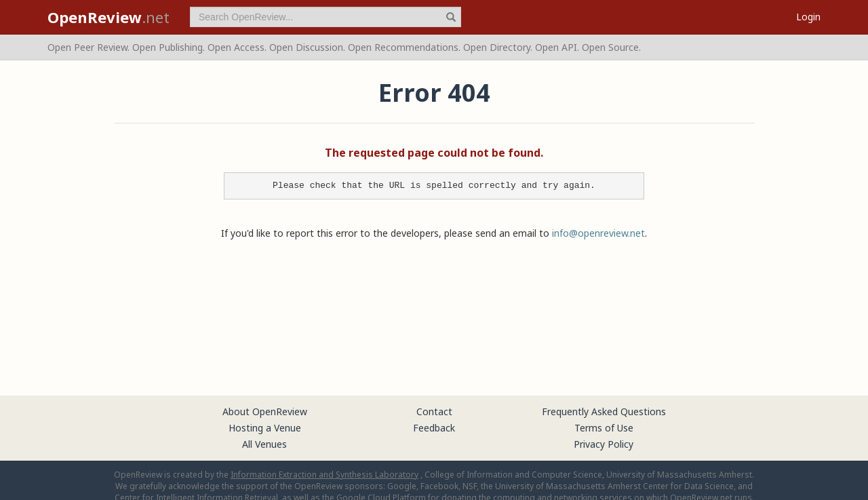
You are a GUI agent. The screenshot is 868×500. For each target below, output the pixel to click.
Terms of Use (604, 428)
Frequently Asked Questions (604, 411)
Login (808, 17)
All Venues (264, 444)
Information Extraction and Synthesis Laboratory (324, 475)
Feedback (434, 428)
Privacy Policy (604, 444)
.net (108, 17)
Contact (434, 411)
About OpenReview (265, 411)
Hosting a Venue (265, 428)
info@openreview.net (598, 233)
